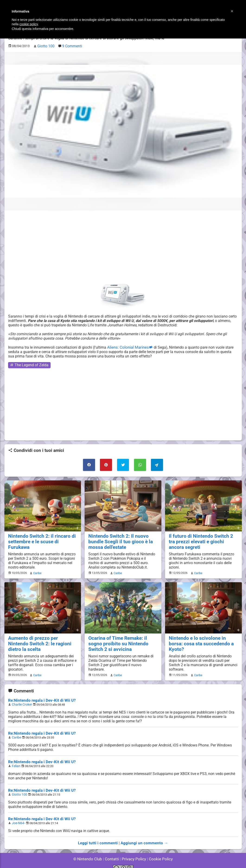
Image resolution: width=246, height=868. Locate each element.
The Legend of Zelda (27, 364)
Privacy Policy (133, 852)
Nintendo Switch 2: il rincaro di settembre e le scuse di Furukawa (42, 536)
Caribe (37, 570)
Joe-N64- (18, 816)
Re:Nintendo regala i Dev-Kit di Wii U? (39, 696)
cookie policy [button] (29, 24)
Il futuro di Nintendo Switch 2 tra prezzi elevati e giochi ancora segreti (201, 539)
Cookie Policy (159, 852)
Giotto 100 (19, 788)
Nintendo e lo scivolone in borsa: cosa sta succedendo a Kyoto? (201, 637)
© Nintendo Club (90, 852)
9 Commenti (70, 46)
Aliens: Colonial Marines (127, 346)
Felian (16, 760)
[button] (232, 11)
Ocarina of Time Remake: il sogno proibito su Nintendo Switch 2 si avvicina (122, 640)
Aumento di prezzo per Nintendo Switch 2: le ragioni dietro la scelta (42, 637)
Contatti (113, 852)
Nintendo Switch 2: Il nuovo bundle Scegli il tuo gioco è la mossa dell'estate (118, 539)
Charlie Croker (21, 700)
